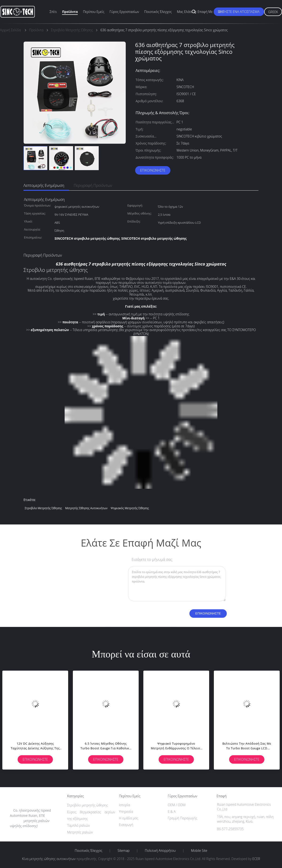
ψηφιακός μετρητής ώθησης (130, 508)
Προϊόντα (70, 12)
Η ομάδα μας (129, 818)
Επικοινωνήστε (153, 170)
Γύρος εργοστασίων (124, 12)
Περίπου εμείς (94, 12)
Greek (273, 12)
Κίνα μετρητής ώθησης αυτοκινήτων (49, 859)
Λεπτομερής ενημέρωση (44, 185)
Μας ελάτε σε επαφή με (195, 12)
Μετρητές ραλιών (80, 832)
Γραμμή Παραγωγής (182, 818)
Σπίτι (53, 12)
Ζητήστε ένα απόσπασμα (239, 12)
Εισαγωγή (126, 825)
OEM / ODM (177, 805)
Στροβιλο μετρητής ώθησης (43, 508)
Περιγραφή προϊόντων (93, 185)
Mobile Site (199, 851)
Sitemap (123, 851)
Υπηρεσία (126, 811)
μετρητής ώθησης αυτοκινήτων (86, 508)
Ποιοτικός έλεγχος (158, 12)
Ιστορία (124, 805)
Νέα (221, 12)
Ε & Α (172, 811)
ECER (256, 859)
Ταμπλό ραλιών (79, 825)
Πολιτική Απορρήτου (160, 851)
